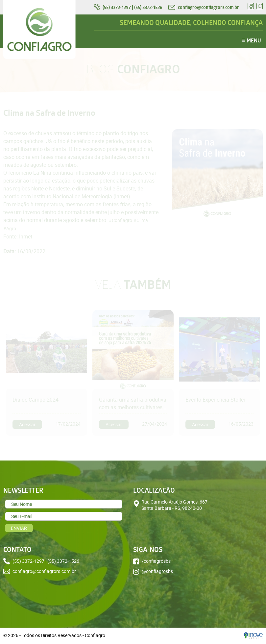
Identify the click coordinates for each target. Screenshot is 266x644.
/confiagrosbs (152, 561)
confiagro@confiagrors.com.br (204, 7)
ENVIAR (19, 528)
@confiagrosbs (153, 571)
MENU (252, 40)
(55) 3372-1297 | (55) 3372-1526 (129, 7)
